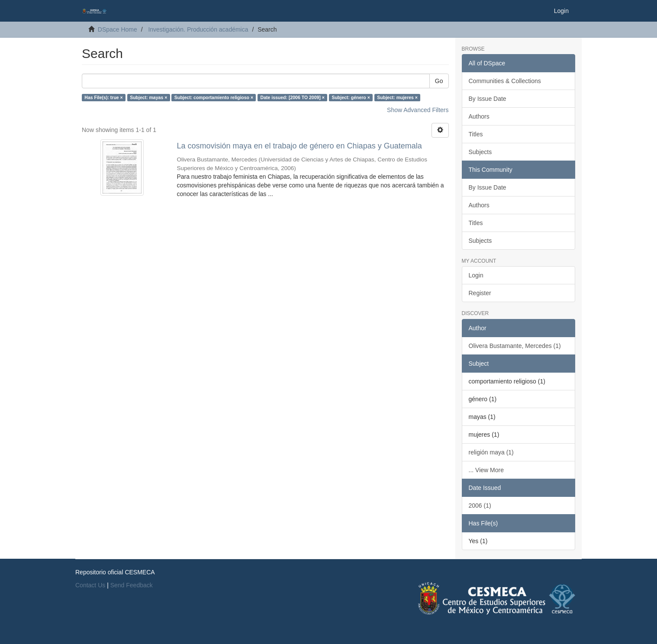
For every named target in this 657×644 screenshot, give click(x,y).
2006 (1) (480, 506)
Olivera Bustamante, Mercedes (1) (515, 346)
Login (476, 275)
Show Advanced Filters (418, 110)
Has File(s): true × (103, 97)
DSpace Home (118, 29)
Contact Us (90, 585)
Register (480, 293)
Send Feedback (132, 585)
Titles (476, 134)
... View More (486, 470)
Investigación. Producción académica (198, 29)
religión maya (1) (491, 452)
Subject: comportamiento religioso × (214, 97)
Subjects (480, 152)
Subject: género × (351, 97)
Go (439, 81)
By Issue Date (488, 99)
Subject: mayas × (148, 97)
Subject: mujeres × (397, 97)
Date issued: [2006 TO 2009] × (293, 97)
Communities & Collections (505, 81)
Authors (479, 116)
